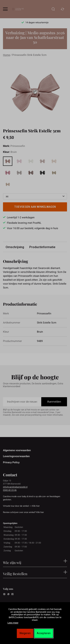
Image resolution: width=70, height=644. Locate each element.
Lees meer (13, 623)
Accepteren (44, 633)
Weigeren (25, 633)
